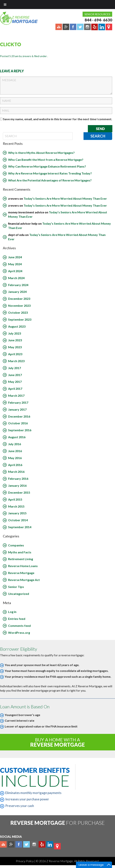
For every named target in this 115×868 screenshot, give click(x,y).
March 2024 (16, 278)
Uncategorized (19, 594)
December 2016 (19, 416)
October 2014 (18, 520)
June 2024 (15, 257)
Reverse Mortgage (21, 573)
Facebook (19, 844)
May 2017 (15, 382)
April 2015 (15, 499)
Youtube (3, 844)
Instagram (34, 844)
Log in (12, 612)
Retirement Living (21, 559)
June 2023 (15, 340)
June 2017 (15, 375)
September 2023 (20, 319)
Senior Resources (97, 14)
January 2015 (17, 513)
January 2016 (17, 485)
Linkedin (50, 844)
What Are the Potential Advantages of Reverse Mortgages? (50, 180)
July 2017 (15, 368)
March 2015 (16, 506)
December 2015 (19, 492)
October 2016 (18, 423)
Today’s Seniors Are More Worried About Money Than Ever (65, 198)
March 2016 (16, 472)
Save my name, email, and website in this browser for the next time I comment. (58, 119)
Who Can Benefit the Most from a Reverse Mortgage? (46, 160)
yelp (42, 844)
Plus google (11, 844)
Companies (16, 545)
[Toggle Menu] (5, 5)
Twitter (26, 844)
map (57, 846)
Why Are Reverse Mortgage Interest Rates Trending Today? (50, 173)
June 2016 (15, 451)
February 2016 (18, 479)
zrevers (27, 56)
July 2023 (15, 333)
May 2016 (15, 458)
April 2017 (15, 389)
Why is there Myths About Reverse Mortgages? (41, 153)
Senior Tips (16, 587)
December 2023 (19, 299)
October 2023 (18, 312)
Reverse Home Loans (23, 566)
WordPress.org (19, 633)
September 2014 (20, 527)
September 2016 (20, 430)
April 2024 (15, 271)
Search (98, 136)
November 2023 (19, 306)
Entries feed (17, 619)
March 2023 (16, 361)
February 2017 (18, 402)
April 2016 (15, 465)
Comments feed (19, 626)
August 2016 (17, 437)
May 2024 (15, 264)
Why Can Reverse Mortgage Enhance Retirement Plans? (47, 166)
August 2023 (17, 326)
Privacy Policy (25, 861)
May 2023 (15, 347)
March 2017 (16, 395)
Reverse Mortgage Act (24, 580)
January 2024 (17, 292)
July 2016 (15, 444)
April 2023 (15, 354)
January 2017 (17, 409)
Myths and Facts (20, 552)
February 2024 (18, 285)
